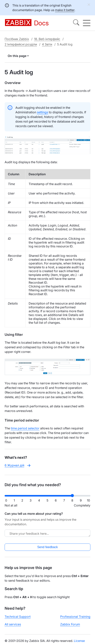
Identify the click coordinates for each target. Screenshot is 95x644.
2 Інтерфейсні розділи (21, 44)
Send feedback (48, 547)
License (79, 641)
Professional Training (75, 617)
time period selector (25, 428)
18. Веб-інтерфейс (47, 39)
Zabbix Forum (70, 624)
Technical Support (18, 617)
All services (13, 624)
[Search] (76, 23)
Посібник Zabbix (17, 39)
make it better (65, 10)
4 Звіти (47, 44)
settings (42, 112)
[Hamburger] (87, 23)
